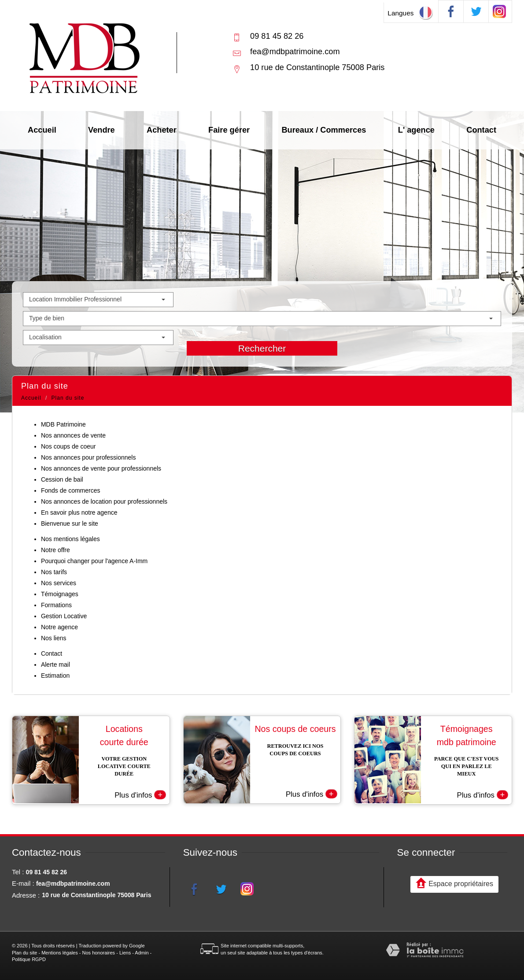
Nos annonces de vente (73, 435)
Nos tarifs (54, 572)
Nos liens (54, 638)
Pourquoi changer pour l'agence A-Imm (94, 561)
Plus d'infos (140, 794)
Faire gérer (229, 130)
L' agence (416, 130)
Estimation (55, 676)
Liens (125, 952)
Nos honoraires (99, 952)
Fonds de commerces (71, 490)
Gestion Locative (64, 616)
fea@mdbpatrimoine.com (295, 52)
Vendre (101, 130)
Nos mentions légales (70, 539)
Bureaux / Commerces (324, 130)
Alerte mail (55, 664)
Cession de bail (62, 479)
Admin (142, 952)
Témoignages (60, 594)
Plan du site (24, 952)
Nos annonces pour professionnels (89, 457)
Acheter (162, 130)
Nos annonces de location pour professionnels (104, 501)
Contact (481, 130)
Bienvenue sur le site (70, 523)
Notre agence (59, 627)
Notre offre (55, 550)
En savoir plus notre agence (79, 512)
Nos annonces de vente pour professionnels (101, 468)
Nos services (59, 583)
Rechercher (262, 348)
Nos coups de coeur (68, 446)
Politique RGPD (29, 959)
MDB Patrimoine (63, 424)
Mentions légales (60, 952)
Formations (56, 605)
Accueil (42, 130)
